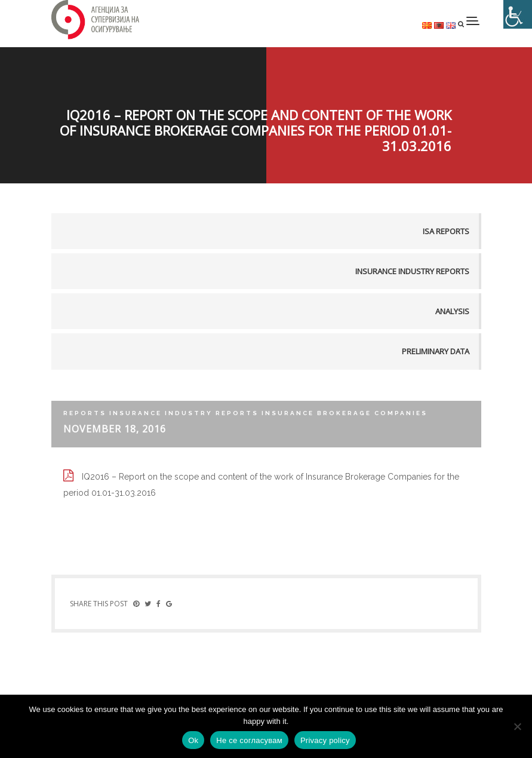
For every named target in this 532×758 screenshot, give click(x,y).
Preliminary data (436, 351)
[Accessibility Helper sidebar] (518, 14)
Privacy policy (325, 740)
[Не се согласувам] (517, 726)
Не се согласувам (249, 740)
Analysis (452, 311)
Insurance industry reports (412, 271)
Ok (193, 740)
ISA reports (446, 231)
